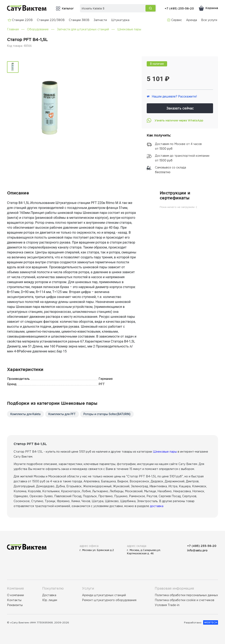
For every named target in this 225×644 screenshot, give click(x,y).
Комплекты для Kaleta (25, 414)
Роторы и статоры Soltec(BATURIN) (107, 414)
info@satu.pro (197, 550)
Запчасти (100, 20)
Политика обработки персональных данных (186, 595)
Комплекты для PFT (62, 414)
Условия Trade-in (167, 605)
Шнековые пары (129, 29)
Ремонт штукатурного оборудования (109, 600)
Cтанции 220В (20, 20)
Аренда (192, 20)
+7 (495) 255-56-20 (179, 8)
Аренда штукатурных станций (104, 595)
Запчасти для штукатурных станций (83, 29)
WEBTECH (211, 622)
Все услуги (209, 20)
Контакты (14, 600)
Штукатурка (120, 20)
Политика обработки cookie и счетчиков (185, 600)
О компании (15, 595)
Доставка (49, 595)
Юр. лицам (50, 600)
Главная (13, 29)
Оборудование (38, 29)
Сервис (175, 20)
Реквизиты (15, 605)
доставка (157, 506)
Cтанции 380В (79, 20)
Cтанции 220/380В (51, 20)
